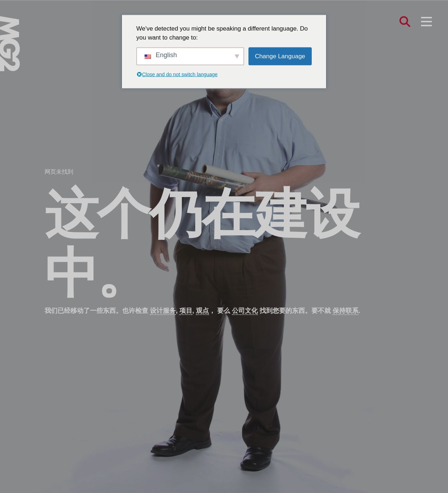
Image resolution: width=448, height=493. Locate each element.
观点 (202, 311)
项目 (186, 311)
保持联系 (346, 311)
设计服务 (163, 311)
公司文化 (245, 311)
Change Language (280, 56)
